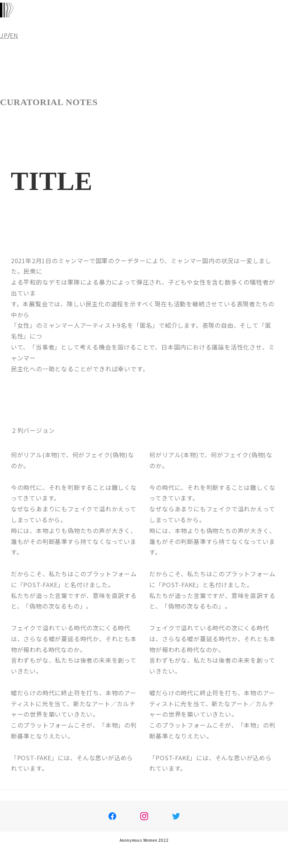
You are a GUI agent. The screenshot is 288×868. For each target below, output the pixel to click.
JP (4, 35)
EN (14, 35)
